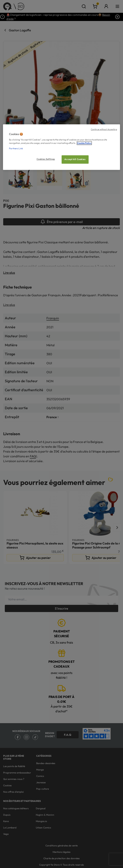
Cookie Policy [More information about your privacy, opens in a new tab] (84, 143)
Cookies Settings (46, 159)
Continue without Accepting (104, 129)
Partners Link (16, 149)
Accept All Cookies (75, 159)
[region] (61, 147)
